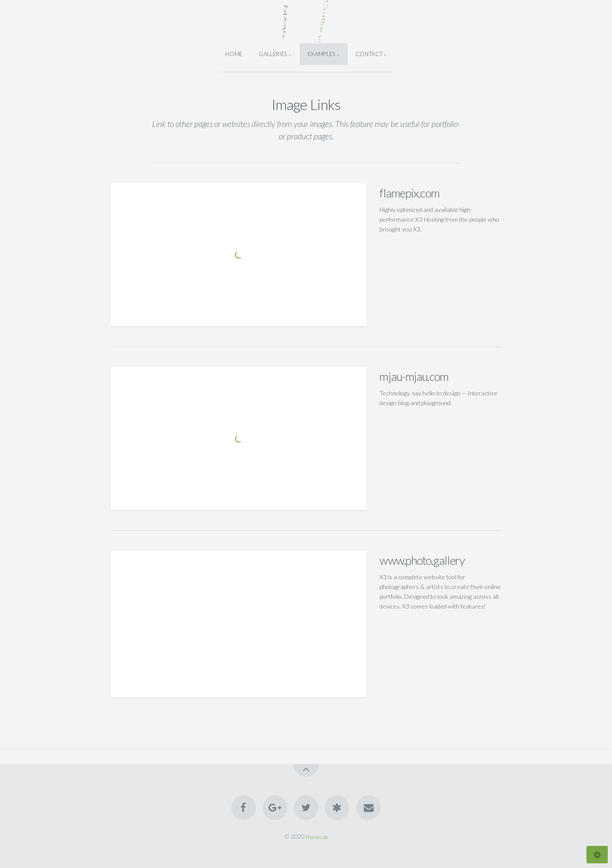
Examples (322, 54)
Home (234, 54)
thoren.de (317, 836)
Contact (369, 54)
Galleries (273, 54)
